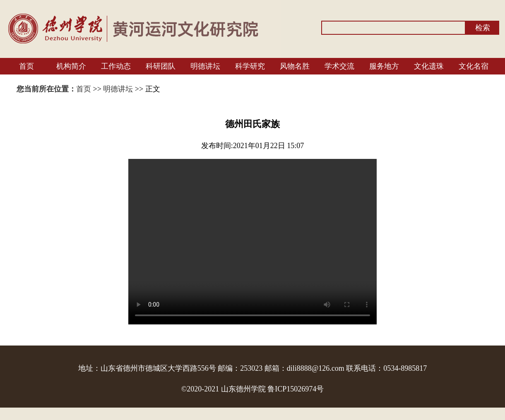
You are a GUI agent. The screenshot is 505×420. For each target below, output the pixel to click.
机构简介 (71, 66)
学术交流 (339, 66)
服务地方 (384, 66)
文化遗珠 (429, 66)
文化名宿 (474, 66)
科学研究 (250, 66)
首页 (26, 66)
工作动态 (116, 66)
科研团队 (161, 66)
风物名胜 (295, 66)
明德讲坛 (205, 66)
